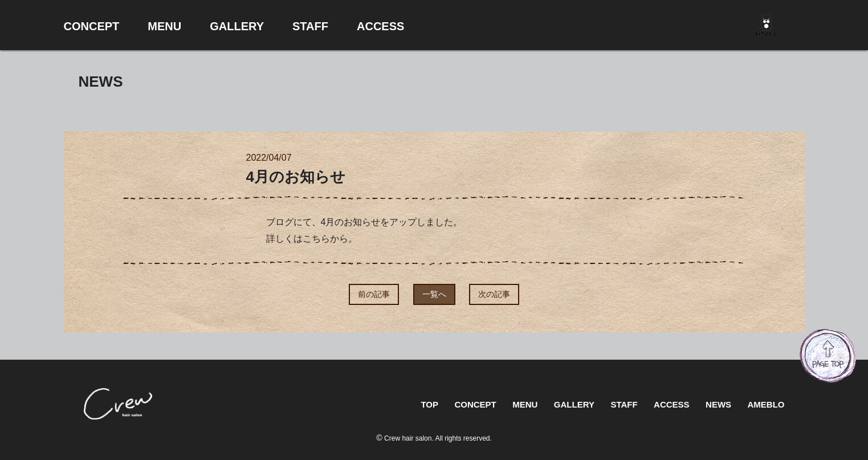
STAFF (624, 404)
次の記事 (494, 294)
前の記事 (374, 294)
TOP (429, 404)
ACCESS (672, 404)
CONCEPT (475, 404)
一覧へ (434, 294)
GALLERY (574, 404)
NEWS (718, 404)
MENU (525, 404)
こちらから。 (330, 239)
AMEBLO (766, 404)
